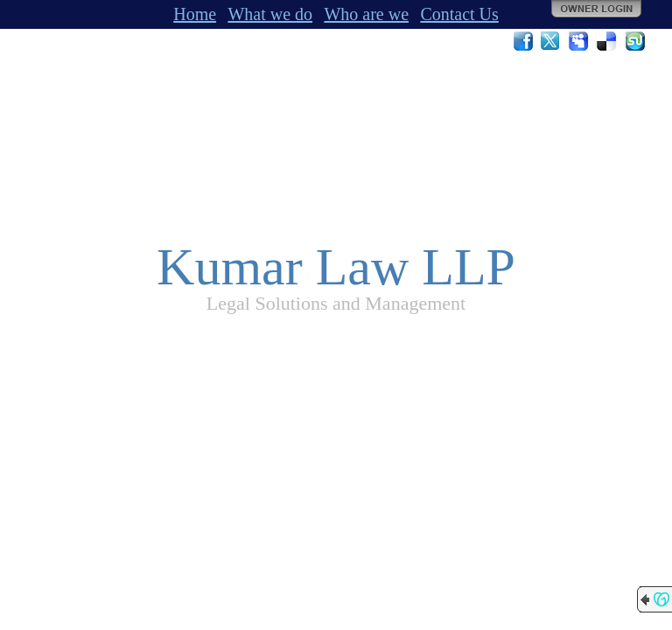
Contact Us (459, 14)
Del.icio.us (607, 41)
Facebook (523, 41)
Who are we (366, 14)
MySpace (579, 41)
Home (195, 14)
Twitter (551, 41)
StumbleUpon (635, 41)
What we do (270, 14)
